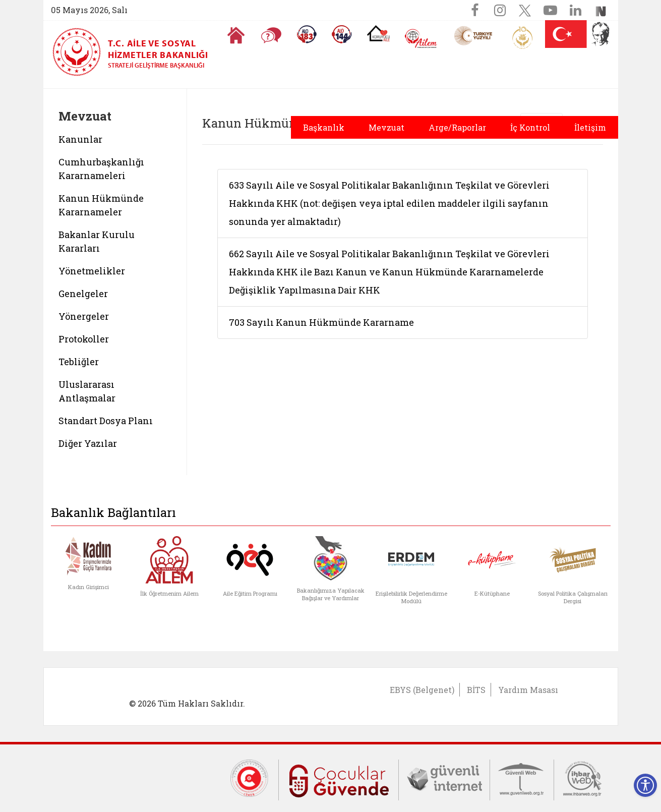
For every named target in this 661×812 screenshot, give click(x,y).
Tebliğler (79, 362)
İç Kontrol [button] (530, 127)
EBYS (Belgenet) (422, 690)
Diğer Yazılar (88, 443)
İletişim (590, 127)
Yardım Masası (528, 690)
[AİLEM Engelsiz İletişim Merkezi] (421, 39)
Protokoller (84, 339)
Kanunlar (80, 139)
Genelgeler (83, 294)
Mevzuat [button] (386, 127)
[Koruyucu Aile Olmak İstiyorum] (378, 33)
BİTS (476, 690)
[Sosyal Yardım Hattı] (342, 34)
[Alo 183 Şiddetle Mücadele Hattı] (307, 34)
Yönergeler (84, 316)
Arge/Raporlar (457, 127)
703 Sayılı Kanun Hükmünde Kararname (321, 322)
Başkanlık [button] (324, 127)
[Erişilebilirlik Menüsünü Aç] (645, 785)
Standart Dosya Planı (106, 421)
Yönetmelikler (92, 271)
